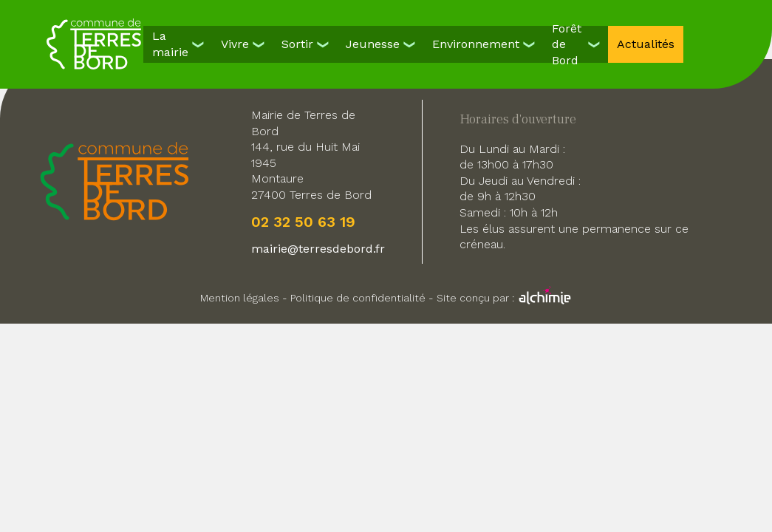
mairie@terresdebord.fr (318, 249)
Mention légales (240, 298)
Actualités (646, 44)
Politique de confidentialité (358, 298)
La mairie (170, 44)
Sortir (297, 44)
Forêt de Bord (567, 44)
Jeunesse (373, 44)
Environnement (476, 44)
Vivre (235, 44)
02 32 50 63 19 (303, 222)
